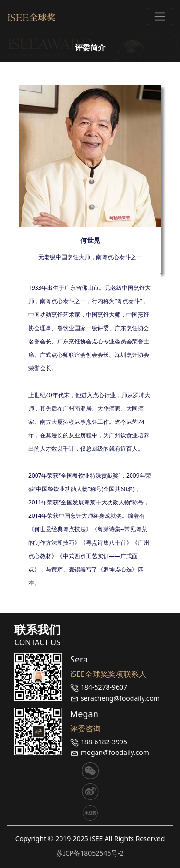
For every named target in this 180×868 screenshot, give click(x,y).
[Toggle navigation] (160, 17)
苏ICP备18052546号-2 (90, 853)
